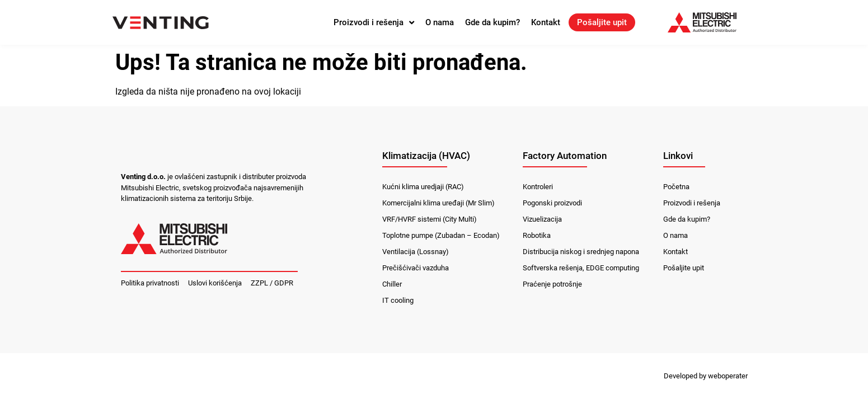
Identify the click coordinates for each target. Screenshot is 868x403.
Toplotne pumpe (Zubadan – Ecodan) (441, 235)
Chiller (392, 284)
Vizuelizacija (542, 219)
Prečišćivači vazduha (416, 268)
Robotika (537, 235)
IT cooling (398, 300)
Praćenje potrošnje (552, 284)
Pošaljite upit (602, 22)
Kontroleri (538, 187)
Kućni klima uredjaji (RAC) (423, 187)
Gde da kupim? (492, 22)
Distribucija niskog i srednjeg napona (581, 252)
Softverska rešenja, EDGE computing (581, 268)
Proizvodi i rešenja (374, 22)
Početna (676, 187)
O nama (440, 22)
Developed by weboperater (706, 376)
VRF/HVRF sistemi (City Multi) (430, 219)
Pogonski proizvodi (552, 203)
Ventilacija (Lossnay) (416, 252)
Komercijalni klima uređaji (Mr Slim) (438, 203)
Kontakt (546, 22)
